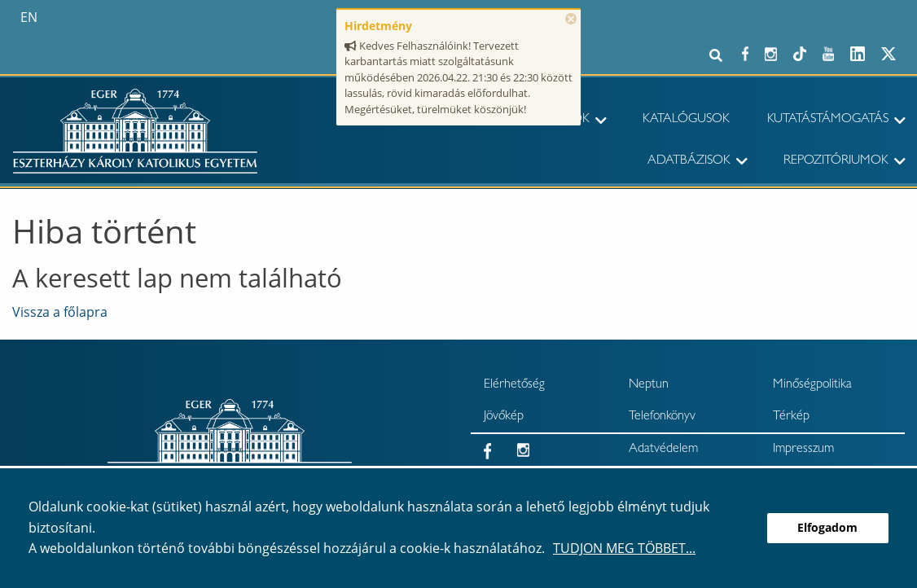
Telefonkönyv (662, 417)
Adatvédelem (663, 450)
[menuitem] (680, 121)
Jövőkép (504, 417)
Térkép (791, 417)
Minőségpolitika (812, 385)
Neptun (649, 385)
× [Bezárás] (571, 19)
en (29, 17)
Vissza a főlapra (60, 312)
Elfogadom (827, 527)
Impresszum (803, 450)
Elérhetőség (514, 385)
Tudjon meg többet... (624, 548)
